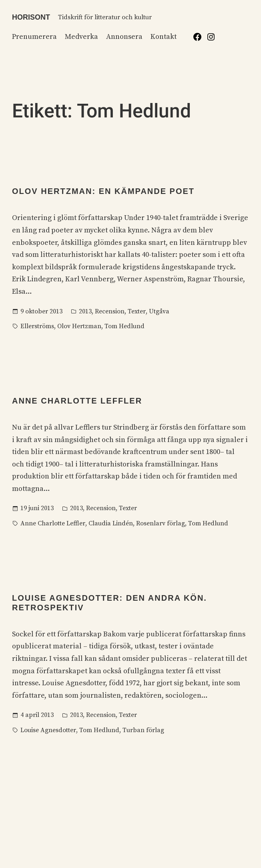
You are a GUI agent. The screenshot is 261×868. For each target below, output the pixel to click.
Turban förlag (143, 730)
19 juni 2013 (37, 508)
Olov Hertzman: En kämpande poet (103, 191)
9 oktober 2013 (41, 311)
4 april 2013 (37, 715)
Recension (110, 311)
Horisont (31, 17)
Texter (137, 311)
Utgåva (159, 311)
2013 (85, 311)
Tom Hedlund (124, 326)
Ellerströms (37, 326)
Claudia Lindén (111, 523)
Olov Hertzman (79, 326)
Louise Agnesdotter (48, 730)
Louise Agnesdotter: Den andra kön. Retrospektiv (109, 603)
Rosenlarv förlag (161, 523)
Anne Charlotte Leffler (77, 401)
